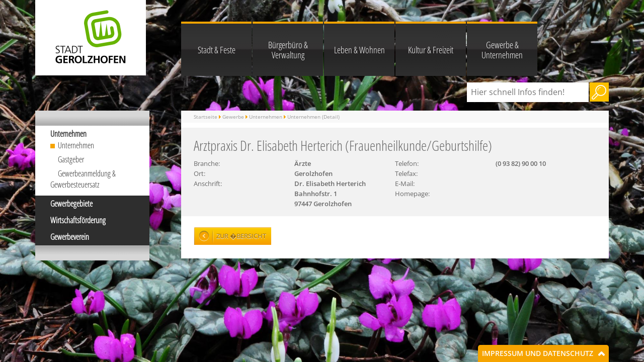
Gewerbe (233, 117)
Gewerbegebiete (71, 204)
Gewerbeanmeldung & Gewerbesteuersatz (83, 179)
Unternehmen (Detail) (313, 117)
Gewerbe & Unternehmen (502, 50)
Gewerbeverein (70, 237)
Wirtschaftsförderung (78, 220)
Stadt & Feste (217, 50)
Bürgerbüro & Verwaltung (288, 50)
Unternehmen (68, 134)
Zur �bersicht (241, 236)
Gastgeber (71, 159)
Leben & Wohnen (359, 50)
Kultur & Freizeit (431, 50)
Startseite (206, 117)
